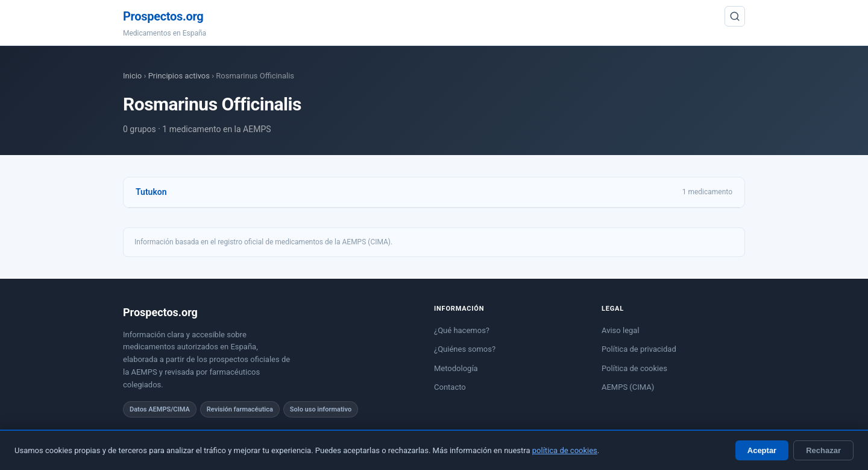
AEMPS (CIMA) (628, 387)
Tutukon (151, 192)
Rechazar (823, 450)
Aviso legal (621, 330)
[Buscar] (735, 16)
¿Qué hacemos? (462, 330)
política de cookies (565, 450)
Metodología (456, 368)
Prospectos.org (163, 16)
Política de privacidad (639, 349)
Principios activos (179, 76)
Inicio (132, 76)
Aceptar (762, 450)
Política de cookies (634, 368)
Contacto (450, 387)
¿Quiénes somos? (465, 349)
